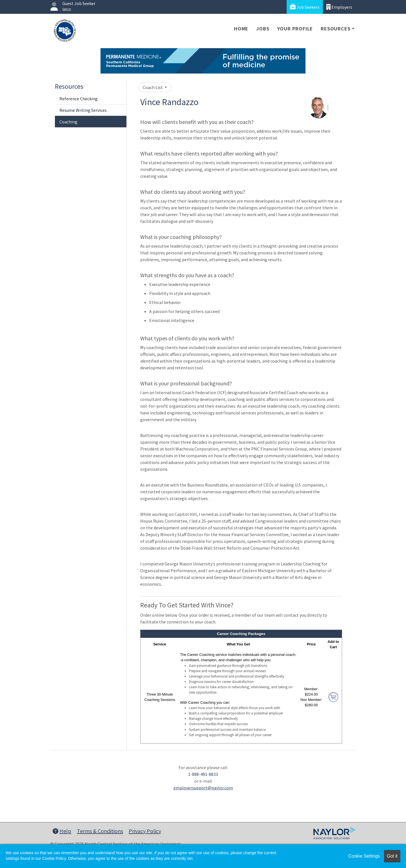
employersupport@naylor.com (203, 788)
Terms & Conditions (100, 831)
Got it (392, 856)
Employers (339, 7)
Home (241, 29)
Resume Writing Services (83, 110)
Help (62, 831)
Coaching (68, 122)
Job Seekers (305, 7)
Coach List (153, 87)
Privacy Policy (145, 831)
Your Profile (295, 29)
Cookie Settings (364, 856)
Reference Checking (79, 99)
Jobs (263, 29)
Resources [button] (335, 29)
